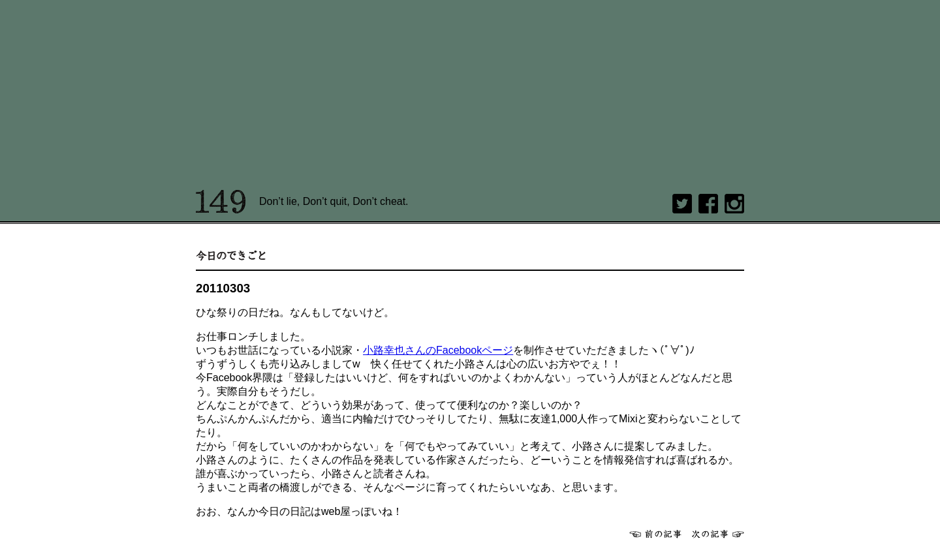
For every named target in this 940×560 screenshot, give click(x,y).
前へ (655, 534)
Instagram (734, 204)
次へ (718, 534)
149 (221, 202)
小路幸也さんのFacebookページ (438, 350)
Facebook (708, 204)
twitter (682, 204)
